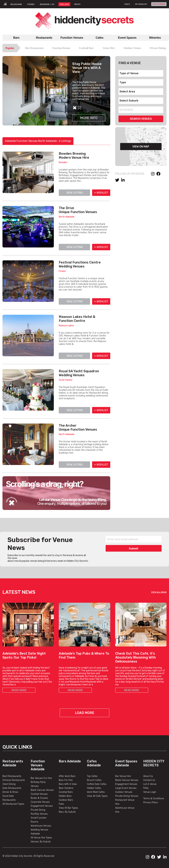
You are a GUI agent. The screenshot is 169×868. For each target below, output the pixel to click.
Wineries (155, 38)
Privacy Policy (151, 802)
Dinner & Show (10, 792)
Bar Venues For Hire (41, 778)
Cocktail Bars (86, 48)
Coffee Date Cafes (97, 784)
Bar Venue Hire (123, 776)
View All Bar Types (68, 808)
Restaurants (44, 38)
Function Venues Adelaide (38, 765)
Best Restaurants (34, 48)
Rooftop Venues (39, 814)
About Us (148, 776)
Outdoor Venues (132, 48)
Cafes (100, 38)
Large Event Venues (126, 788)
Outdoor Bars (66, 800)
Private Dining (158, 48)
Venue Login (150, 792)
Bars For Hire (66, 780)
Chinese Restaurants (14, 780)
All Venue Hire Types (41, 838)
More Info (89, 118)
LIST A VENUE (159, 4)
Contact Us (149, 780)
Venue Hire (109, 48)
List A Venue (150, 784)
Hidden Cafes (94, 788)
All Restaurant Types (13, 804)
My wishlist (141, 4)
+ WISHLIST (101, 193)
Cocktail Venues (39, 794)
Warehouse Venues (41, 826)
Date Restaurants (12, 788)
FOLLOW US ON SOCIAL (130, 174)
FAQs (146, 788)
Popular (10, 48)
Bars (16, 38)
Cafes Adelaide (94, 763)
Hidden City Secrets (154, 763)
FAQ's (127, 4)
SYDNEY (31, 4)
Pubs (61, 804)
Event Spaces (127, 38)
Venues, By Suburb (41, 842)
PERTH (77, 4)
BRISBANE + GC (47, 4)
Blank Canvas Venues (42, 790)
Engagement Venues (42, 806)
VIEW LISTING (75, 193)
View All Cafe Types (97, 796)
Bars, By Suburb (67, 812)
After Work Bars (67, 776)
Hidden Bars (65, 796)
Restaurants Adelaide (13, 763)
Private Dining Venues (127, 796)
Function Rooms (61, 48)
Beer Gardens (66, 788)
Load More (85, 713)
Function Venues (72, 38)
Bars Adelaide (70, 761)
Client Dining (9, 784)
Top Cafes (92, 776)
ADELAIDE (64, 4)
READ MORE (19, 690)
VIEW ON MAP (141, 147)
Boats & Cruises (39, 798)
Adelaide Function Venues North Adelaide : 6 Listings (38, 141)
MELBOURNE (16, 4)
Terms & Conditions (154, 798)
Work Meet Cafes (96, 792)
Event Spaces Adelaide (126, 763)
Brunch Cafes (94, 780)
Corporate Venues (40, 802)
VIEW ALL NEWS (159, 592)
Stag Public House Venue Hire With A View (87, 68)
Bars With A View (68, 784)
